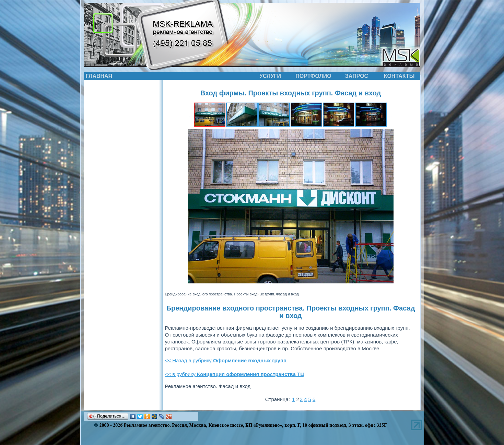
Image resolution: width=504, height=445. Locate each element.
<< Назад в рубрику (226, 360)
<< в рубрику (235, 374)
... (191, 115)
